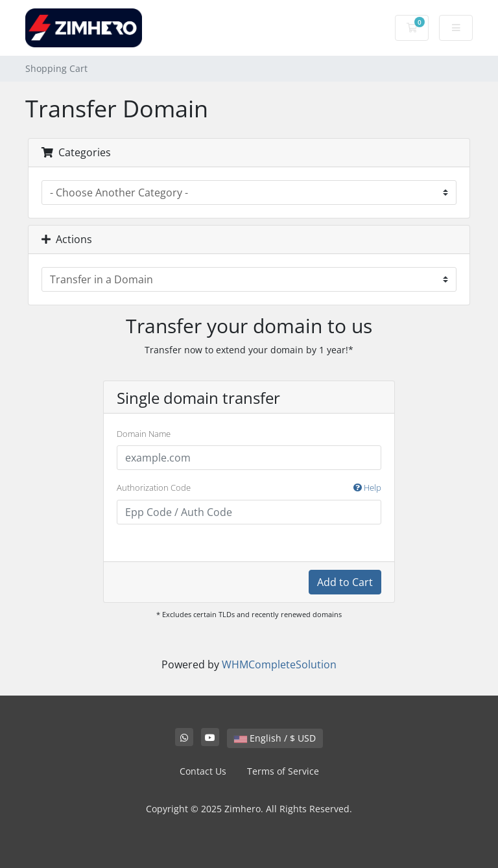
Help (367, 487)
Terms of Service (283, 771)
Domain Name (144, 434)
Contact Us (203, 771)
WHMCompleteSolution (279, 664)
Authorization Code (249, 488)
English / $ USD (275, 738)
